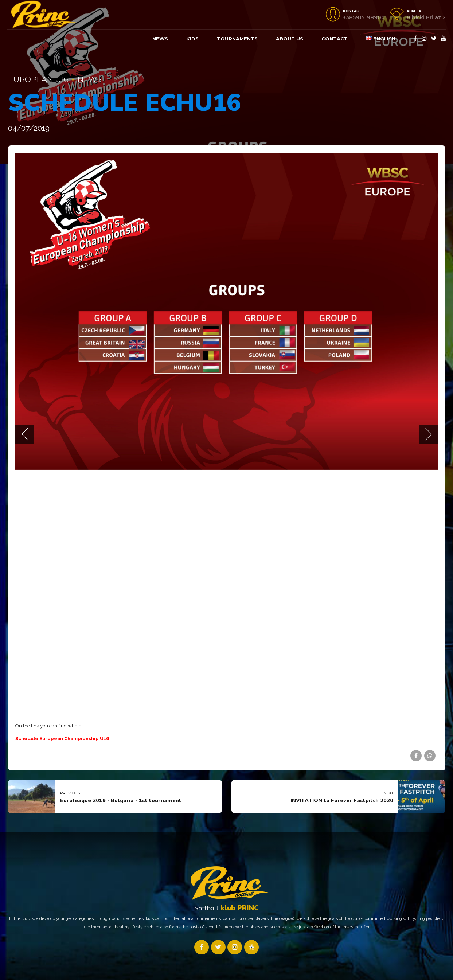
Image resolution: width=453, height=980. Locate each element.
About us (290, 39)
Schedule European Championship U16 (62, 739)
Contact (335, 39)
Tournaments (237, 39)
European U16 (38, 79)
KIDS (192, 39)
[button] (25, 434)
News (160, 39)
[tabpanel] (227, 311)
